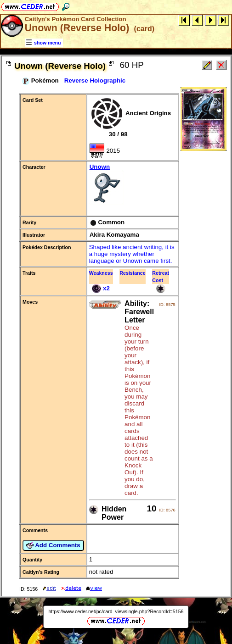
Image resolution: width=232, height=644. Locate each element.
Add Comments (53, 545)
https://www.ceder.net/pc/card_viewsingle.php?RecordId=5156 (116, 611)
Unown (133, 185)
